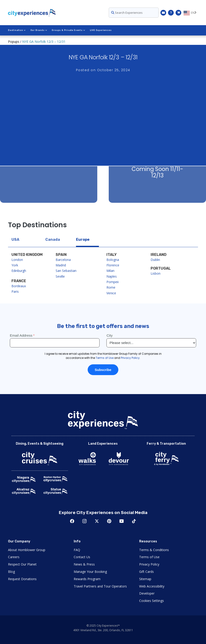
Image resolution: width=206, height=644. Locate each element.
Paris (15, 291)
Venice (111, 293)
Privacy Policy (149, 564)
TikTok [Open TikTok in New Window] (134, 521)
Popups (14, 42)
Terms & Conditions (154, 550)
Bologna (113, 260)
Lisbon (156, 273)
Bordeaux (19, 286)
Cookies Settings (152, 601)
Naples (112, 276)
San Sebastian (66, 271)
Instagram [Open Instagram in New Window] (84, 521)
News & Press (84, 564)
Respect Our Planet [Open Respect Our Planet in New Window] (22, 564)
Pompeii (112, 282)
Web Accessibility (152, 586)
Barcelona (63, 260)
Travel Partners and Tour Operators (100, 586)
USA (15, 239)
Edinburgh (19, 271)
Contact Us (82, 557)
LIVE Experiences (101, 30)
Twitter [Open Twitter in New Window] (97, 521)
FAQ (77, 550)
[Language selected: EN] (191, 13)
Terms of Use (149, 557)
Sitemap (145, 579)
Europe (83, 239)
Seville (60, 276)
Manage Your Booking (90, 572)
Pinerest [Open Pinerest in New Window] (109, 521)
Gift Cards (146, 572)
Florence (113, 265)
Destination (17, 30)
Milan (110, 271)
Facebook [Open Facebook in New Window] (72, 521)
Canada (53, 239)
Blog (11, 572)
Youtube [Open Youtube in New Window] (122, 521)
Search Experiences (127, 13)
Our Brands (39, 30)
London (17, 260)
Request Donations (22, 579)
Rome (111, 287)
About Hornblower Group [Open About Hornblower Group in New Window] (27, 550)
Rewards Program (87, 579)
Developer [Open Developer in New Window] (147, 593)
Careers (14, 557)
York (15, 265)
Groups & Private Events (68, 30)
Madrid (61, 265)
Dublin (155, 260)
